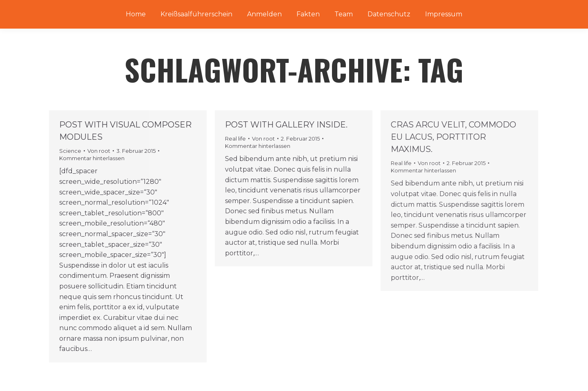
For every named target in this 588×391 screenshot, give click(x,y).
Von (99, 151)
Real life (235, 139)
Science (70, 151)
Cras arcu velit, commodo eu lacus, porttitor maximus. (453, 137)
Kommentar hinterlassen (92, 158)
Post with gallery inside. (286, 125)
